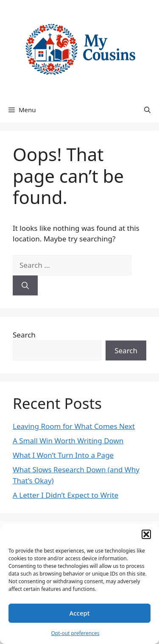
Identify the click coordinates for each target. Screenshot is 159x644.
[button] (146, 534)
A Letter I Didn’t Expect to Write (66, 495)
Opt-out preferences (75, 633)
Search (24, 335)
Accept (79, 613)
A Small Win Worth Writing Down (68, 441)
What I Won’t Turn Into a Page (63, 455)
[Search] (25, 286)
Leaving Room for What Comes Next (74, 426)
